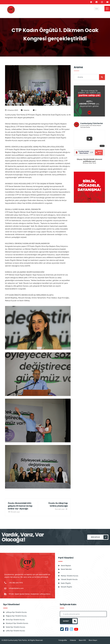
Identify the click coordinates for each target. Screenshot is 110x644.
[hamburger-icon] (97, 9)
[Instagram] (102, 2)
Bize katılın (99, 537)
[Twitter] (91, 2)
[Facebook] (97, 2)
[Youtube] (107, 2)
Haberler (26, 110)
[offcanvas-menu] (107, 9)
